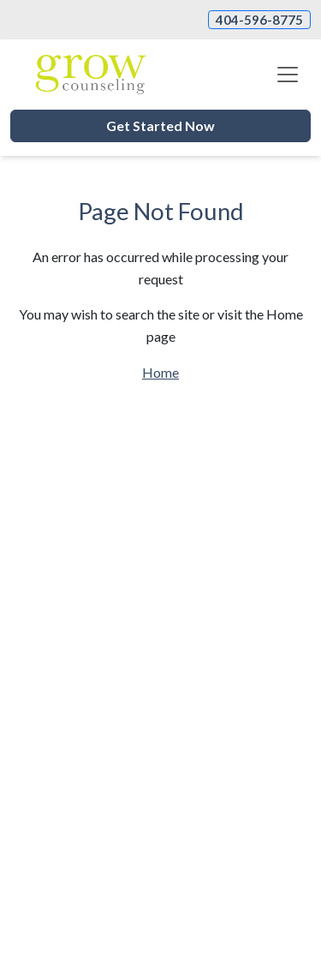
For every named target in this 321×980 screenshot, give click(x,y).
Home (160, 372)
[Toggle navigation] (288, 75)
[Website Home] (91, 75)
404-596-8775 (259, 20)
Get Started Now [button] (160, 125)
